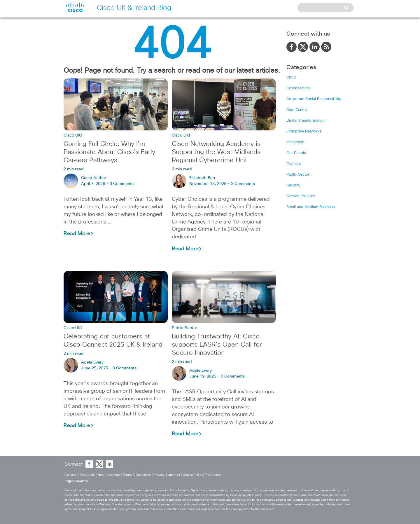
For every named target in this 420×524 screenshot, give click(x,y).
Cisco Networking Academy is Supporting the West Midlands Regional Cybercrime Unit (216, 152)
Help (101, 475)
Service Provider (301, 196)
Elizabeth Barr (202, 178)
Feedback (87, 475)
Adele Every (92, 362)
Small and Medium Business (311, 207)
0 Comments (125, 368)
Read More (79, 234)
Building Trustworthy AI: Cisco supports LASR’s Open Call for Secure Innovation (217, 345)
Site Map (114, 475)
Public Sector (184, 328)
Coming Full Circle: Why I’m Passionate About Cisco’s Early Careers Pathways (109, 152)
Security (293, 185)
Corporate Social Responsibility (314, 99)
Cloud (292, 77)
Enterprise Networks (304, 131)
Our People (296, 153)
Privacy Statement (167, 475)
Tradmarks (213, 475)
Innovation (295, 142)
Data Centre (297, 110)
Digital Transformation (306, 121)
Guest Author (94, 178)
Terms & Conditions (137, 475)
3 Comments (122, 184)
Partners (294, 164)
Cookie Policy (192, 475)
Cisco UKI (73, 135)
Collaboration (298, 88)
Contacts (71, 475)
